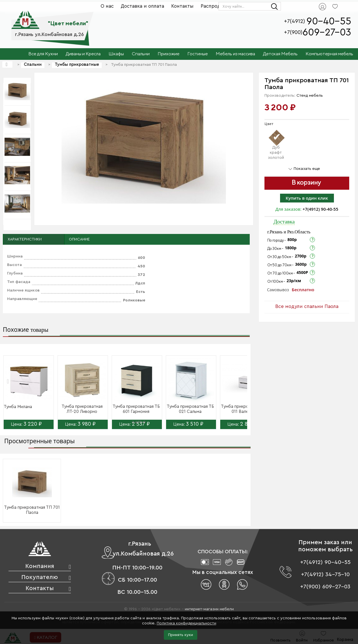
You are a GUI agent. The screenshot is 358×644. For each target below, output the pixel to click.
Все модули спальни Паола (307, 306)
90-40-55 (329, 21)
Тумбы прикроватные (77, 65)
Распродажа (215, 6)
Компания (40, 566)
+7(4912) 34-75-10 (325, 575)
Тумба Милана (18, 407)
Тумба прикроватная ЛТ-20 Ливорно (82, 409)
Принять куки (181, 635)
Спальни (33, 65)
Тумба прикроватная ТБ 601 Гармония (136, 409)
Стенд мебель (310, 96)
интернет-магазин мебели (209, 609)
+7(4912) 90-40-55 (320, 209)
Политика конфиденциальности (187, 623)
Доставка (284, 222)
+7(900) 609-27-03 (325, 587)
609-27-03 (327, 32)
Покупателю (40, 577)
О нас (107, 6)
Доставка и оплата (142, 6)
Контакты (182, 6)
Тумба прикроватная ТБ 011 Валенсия (244, 409)
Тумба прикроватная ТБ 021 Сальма (190, 409)
